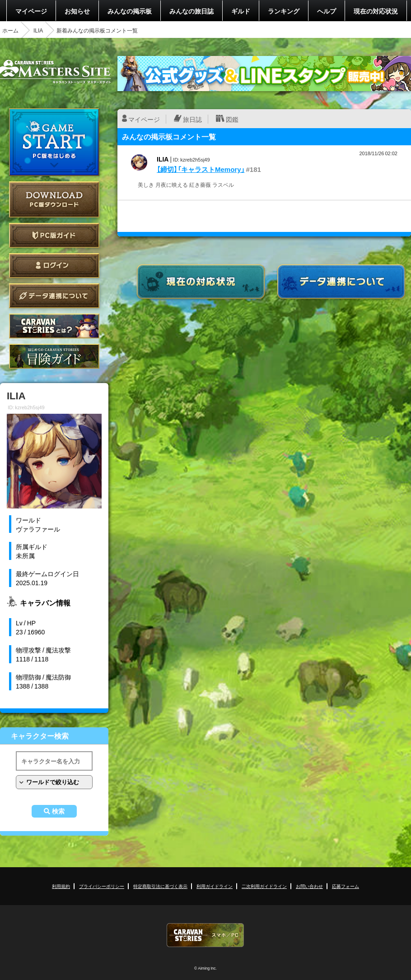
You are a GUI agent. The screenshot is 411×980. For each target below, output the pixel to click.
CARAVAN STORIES (205, 935)
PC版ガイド (54, 235)
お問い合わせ (309, 886)
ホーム (10, 30)
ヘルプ (327, 11)
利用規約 (61, 886)
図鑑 (232, 119)
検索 (58, 811)
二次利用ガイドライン (264, 886)
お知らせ (77, 11)
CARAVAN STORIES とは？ (54, 326)
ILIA (38, 30)
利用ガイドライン (215, 886)
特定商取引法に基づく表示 (160, 886)
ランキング (284, 11)
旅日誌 (192, 119)
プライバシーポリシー (102, 886)
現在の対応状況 (376, 11)
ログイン (54, 266)
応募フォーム (346, 886)
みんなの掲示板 (130, 11)
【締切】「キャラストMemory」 (201, 169)
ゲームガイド (54, 356)
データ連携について (54, 296)
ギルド (241, 11)
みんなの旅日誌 (191, 11)
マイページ (31, 11)
